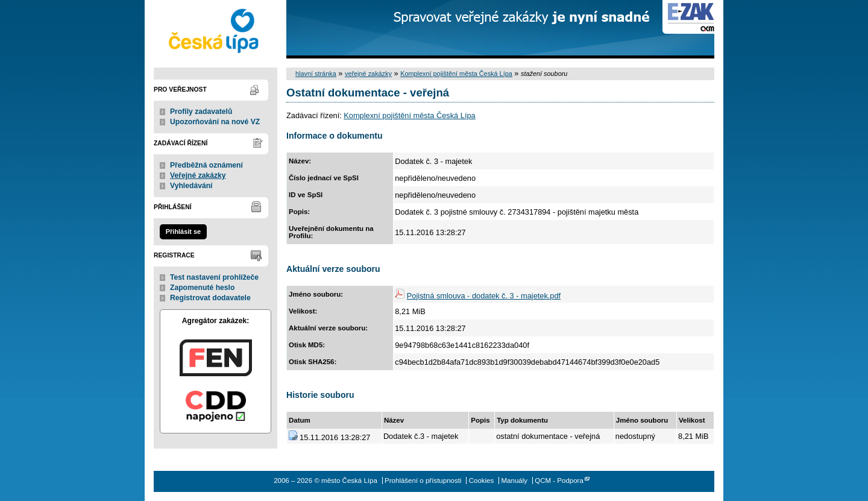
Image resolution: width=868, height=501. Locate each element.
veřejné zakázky (368, 74)
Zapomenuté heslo (202, 288)
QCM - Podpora (559, 481)
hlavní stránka (316, 74)
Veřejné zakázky (198, 175)
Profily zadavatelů (201, 112)
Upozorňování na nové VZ (215, 122)
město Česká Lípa (215, 29)
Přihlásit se (183, 232)
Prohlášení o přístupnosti (423, 481)
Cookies (482, 481)
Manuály (514, 481)
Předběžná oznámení (206, 165)
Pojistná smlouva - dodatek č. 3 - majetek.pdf (484, 296)
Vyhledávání (191, 186)
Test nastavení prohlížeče (214, 277)
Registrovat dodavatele (210, 298)
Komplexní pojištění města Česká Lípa (456, 74)
